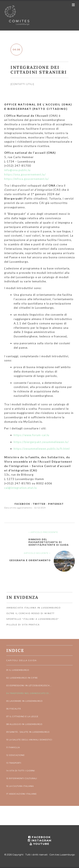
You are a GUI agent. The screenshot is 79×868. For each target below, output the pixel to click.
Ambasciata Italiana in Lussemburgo (34, 608)
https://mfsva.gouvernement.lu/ (27, 179)
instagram (40, 840)
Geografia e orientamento (30, 560)
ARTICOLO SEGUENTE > (37, 553)
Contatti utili (22, 84)
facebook (22, 504)
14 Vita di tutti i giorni (21, 771)
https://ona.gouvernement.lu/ (25, 174)
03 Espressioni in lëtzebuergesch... (29, 686)
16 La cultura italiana (20, 786)
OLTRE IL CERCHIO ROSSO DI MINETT (31, 613)
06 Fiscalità (14, 709)
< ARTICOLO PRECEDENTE (43, 532)
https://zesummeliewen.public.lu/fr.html (42, 449)
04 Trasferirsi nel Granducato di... (29, 693)
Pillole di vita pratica (23, 625)
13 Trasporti (14, 763)
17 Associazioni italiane (21, 794)
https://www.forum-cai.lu (31, 435)
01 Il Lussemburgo (18, 670)
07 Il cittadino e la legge (22, 716)
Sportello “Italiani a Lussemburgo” (33, 619)
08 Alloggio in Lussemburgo (24, 724)
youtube (39, 844)
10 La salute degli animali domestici (29, 740)
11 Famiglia (13, 747)
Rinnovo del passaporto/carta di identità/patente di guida (49, 542)
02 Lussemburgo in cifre (22, 678)
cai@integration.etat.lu (21, 488)
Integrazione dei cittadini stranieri (39, 70)
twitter (39, 504)
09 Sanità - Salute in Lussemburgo (28, 732)
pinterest (56, 504)
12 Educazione (15, 755)
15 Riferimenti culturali (22, 778)
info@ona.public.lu (17, 170)
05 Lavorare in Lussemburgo (24, 701)
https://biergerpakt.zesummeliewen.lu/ (41, 442)
